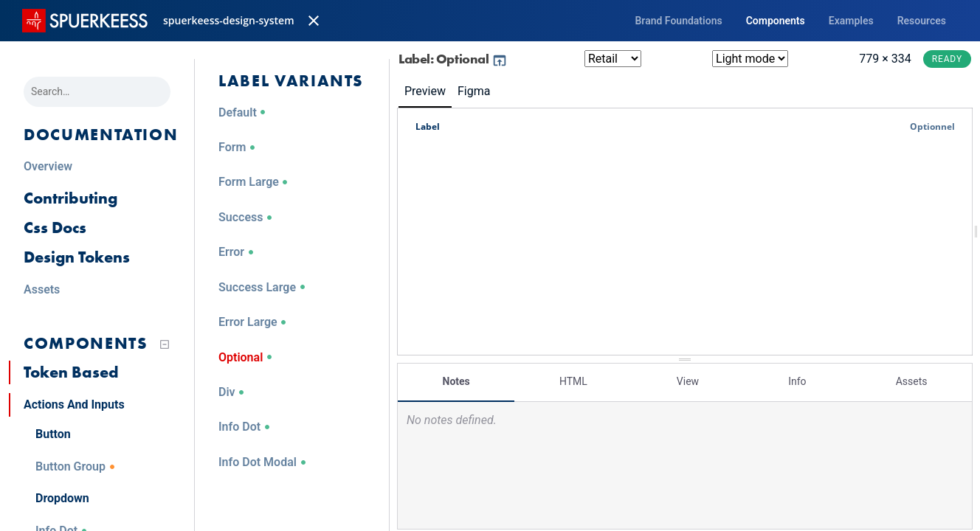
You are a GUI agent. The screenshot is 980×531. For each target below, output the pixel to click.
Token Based (71, 372)
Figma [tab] (474, 91)
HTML (573, 381)
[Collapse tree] (165, 344)
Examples (851, 21)
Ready (947, 59)
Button (53, 434)
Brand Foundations (678, 21)
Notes (456, 381)
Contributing (70, 198)
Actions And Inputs (74, 405)
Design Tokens (77, 257)
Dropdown (62, 498)
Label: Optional (453, 59)
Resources (922, 21)
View (688, 381)
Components (776, 21)
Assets (912, 381)
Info (797, 381)
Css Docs (55, 228)
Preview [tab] (425, 91)
